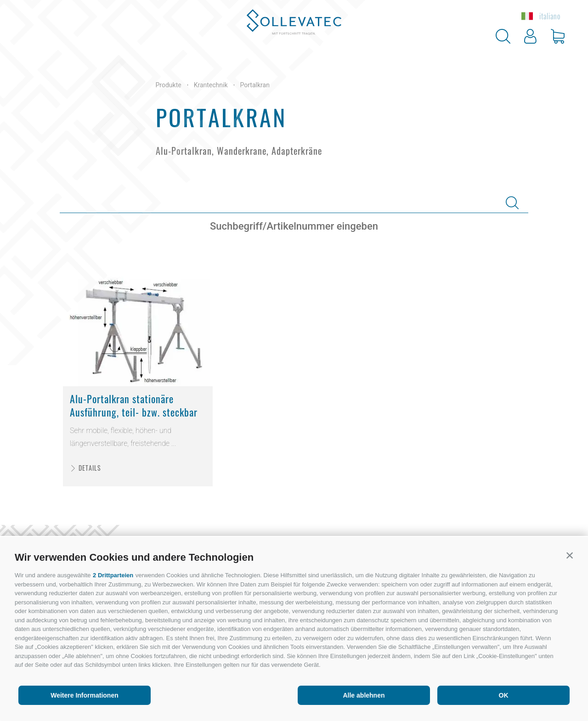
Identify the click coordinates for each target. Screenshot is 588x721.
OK (504, 695)
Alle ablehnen (364, 695)
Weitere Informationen (85, 695)
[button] (570, 555)
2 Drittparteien (113, 575)
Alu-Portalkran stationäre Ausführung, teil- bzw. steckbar (134, 405)
